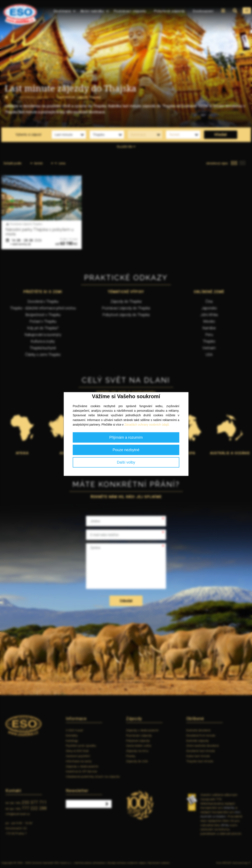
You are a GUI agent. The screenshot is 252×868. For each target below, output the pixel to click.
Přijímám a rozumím (126, 437)
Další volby (126, 462)
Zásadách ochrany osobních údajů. (147, 425)
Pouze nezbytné (126, 450)
